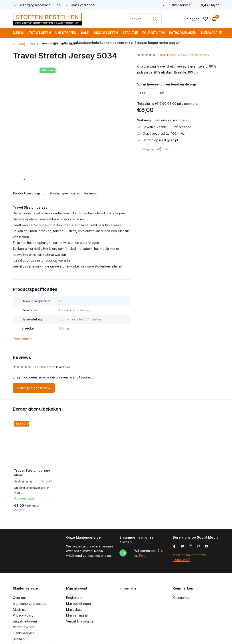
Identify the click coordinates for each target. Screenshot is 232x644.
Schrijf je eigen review (34, 388)
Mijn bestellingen (78, 604)
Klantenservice (180, 5)
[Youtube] (206, 547)
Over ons (20, 598)
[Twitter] (182, 547)
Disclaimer (20, 610)
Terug (19, 44)
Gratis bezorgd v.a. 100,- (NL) (161, 133)
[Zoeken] (144, 19)
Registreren (75, 598)
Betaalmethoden (25, 621)
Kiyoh (215, 5)
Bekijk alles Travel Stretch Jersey (185, 55)
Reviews (91, 193)
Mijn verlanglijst (77, 615)
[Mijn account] (192, 19)
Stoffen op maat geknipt (158, 140)
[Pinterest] (198, 547)
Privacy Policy (23, 615)
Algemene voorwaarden (31, 604)
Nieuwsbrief (211, 33)
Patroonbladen (183, 33)
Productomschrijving (29, 193)
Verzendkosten (24, 627)
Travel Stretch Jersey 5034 (32, 473)
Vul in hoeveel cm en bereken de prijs (167, 84)
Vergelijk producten (81, 621)
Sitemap (19, 639)
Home (33, 44)
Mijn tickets (74, 610)
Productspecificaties (65, 193)
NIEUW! (19, 33)
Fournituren (154, 33)
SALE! (85, 33)
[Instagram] (190, 547)
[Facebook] (174, 547)
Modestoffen (106, 33)
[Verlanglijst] (205, 19)
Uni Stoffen (66, 33)
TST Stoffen (40, 33)
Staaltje (130, 33)
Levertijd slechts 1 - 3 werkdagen (164, 127)
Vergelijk (146, 149)
